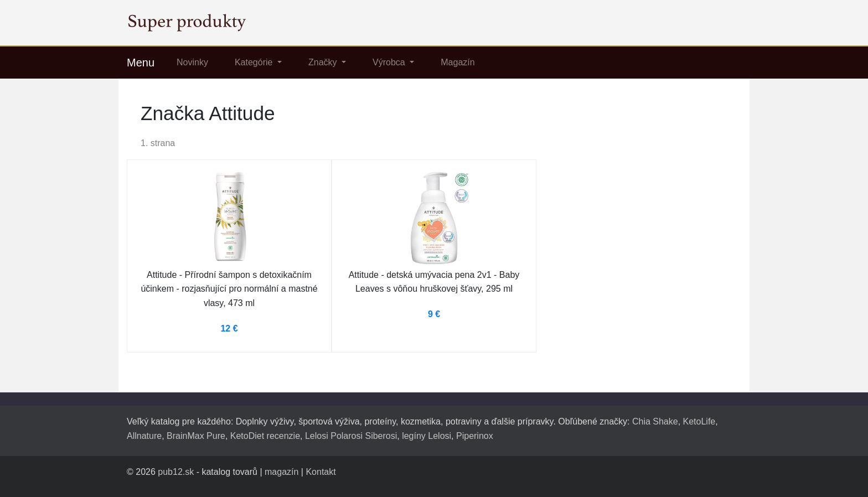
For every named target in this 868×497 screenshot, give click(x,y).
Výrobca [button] (390, 62)
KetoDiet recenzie (265, 436)
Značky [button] (324, 62)
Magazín (458, 62)
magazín (281, 472)
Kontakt (321, 472)
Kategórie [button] (255, 62)
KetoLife (699, 421)
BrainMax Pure (196, 436)
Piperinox (475, 436)
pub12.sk (176, 472)
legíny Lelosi (427, 436)
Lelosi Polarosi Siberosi (351, 436)
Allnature (144, 436)
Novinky (192, 62)
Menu (141, 63)
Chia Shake (655, 421)
